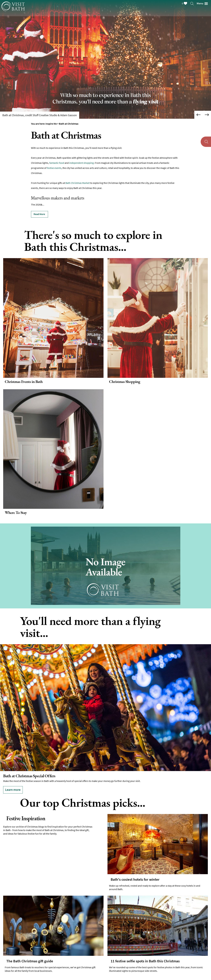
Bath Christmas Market (78, 183)
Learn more (13, 790)
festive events (54, 168)
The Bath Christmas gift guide (30, 961)
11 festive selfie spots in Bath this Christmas (145, 961)
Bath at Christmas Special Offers (29, 776)
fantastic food (57, 163)
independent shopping (81, 163)
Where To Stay (16, 513)
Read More (39, 214)
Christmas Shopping (125, 382)
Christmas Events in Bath (24, 382)
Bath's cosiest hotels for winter (135, 880)
